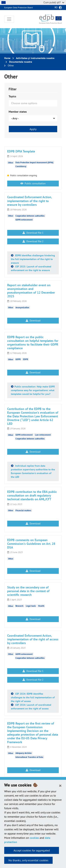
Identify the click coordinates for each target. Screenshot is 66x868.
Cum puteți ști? (54, 2)
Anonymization (22, 307)
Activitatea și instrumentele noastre (35, 58)
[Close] (60, 785)
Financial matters (23, 510)
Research (19, 606)
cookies (34, 838)
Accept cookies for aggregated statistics (32, 851)
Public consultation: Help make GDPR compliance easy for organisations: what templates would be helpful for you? (33, 390)
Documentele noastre (21, 62)
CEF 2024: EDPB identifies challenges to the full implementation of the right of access (33, 697)
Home (7, 58)
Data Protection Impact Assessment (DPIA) (34, 162)
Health (41, 606)
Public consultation (33, 183)
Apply (33, 129)
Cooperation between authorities (30, 216)
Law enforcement (43, 435)
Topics (12, 96)
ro (56, 7)
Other (11, 162)
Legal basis (31, 606)
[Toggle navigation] (9, 19)
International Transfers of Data (29, 757)
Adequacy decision (24, 753)
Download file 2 (33, 241)
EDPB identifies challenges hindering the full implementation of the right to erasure (33, 259)
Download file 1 (33, 233)
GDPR (18, 359)
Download (33, 321)
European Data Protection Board (18, 7)
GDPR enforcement (24, 220)
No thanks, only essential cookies (28, 860)
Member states (18, 112)
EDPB (26, 359)
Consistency (21, 166)
